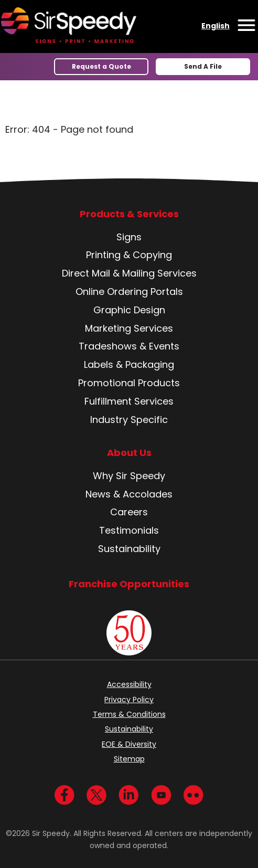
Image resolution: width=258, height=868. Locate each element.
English (216, 26)
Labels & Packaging (129, 364)
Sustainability (129, 549)
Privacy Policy (129, 700)
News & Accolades (129, 494)
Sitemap (129, 759)
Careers (129, 512)
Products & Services (129, 214)
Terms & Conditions (129, 714)
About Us (129, 453)
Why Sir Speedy (129, 476)
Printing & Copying (129, 255)
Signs (129, 237)
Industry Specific (129, 420)
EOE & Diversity (129, 744)
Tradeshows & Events (129, 346)
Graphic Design (129, 310)
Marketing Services (129, 328)
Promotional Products (129, 383)
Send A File (203, 66)
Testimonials (129, 530)
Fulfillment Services (129, 401)
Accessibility (129, 684)
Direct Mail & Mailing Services (129, 273)
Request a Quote (101, 66)
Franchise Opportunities (129, 584)
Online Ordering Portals (129, 292)
